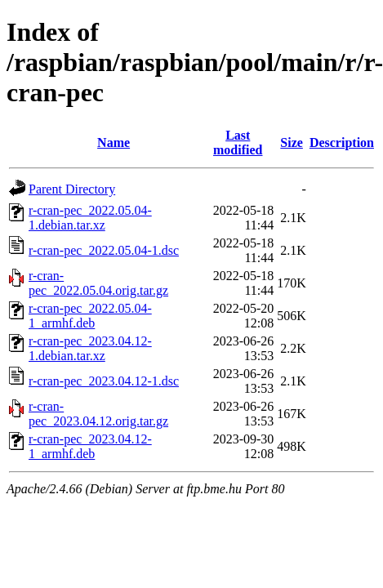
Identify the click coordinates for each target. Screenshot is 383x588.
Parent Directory (72, 189)
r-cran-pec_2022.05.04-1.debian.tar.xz (90, 218)
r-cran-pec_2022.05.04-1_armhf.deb (90, 316)
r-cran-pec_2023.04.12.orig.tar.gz (98, 414)
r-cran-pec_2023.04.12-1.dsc (104, 381)
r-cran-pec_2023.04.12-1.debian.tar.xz (90, 348)
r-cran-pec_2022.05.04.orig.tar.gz (98, 283)
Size (292, 143)
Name (114, 143)
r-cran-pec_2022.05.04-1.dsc (104, 250)
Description (342, 143)
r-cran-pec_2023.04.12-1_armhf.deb (90, 446)
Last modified (238, 143)
